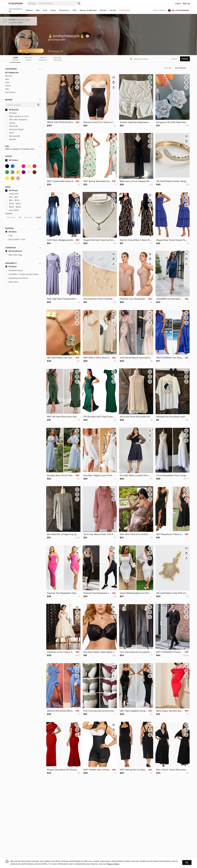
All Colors (12, 160)
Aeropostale (13, 136)
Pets (75, 10)
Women (29, 10)
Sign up (186, 3)
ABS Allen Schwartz (16, 120)
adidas (10, 123)
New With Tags (14, 255)
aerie (9, 133)
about (174, 59)
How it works (159, 10)
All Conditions (14, 251)
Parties (113, 10)
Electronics (64, 10)
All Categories (12, 73)
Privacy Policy (113, 864)
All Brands (12, 110)
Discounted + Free (15, 239)
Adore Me (11, 126)
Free (9, 236)
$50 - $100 (12, 200)
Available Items (14, 270)
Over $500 (12, 210)
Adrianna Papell (14, 129)
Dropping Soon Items (17, 278)
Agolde (10, 139)
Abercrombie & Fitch (17, 116)
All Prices (11, 190)
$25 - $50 (12, 197)
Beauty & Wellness (88, 10)
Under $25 (12, 194)
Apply (39, 217)
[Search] (57, 3)
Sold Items (12, 282)
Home (53, 10)
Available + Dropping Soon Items (22, 274)
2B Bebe (11, 113)
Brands (103, 10)
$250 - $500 (13, 207)
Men (38, 10)
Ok (187, 863)
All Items (11, 232)
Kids (45, 10)
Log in (178, 3)
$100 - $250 (13, 204)
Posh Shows (125, 10)
